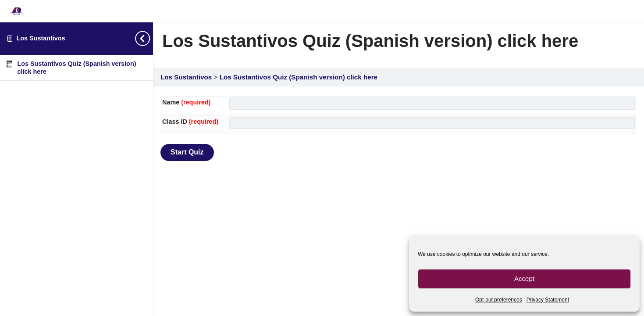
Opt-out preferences (499, 300)
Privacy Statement (548, 300)
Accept (524, 278)
